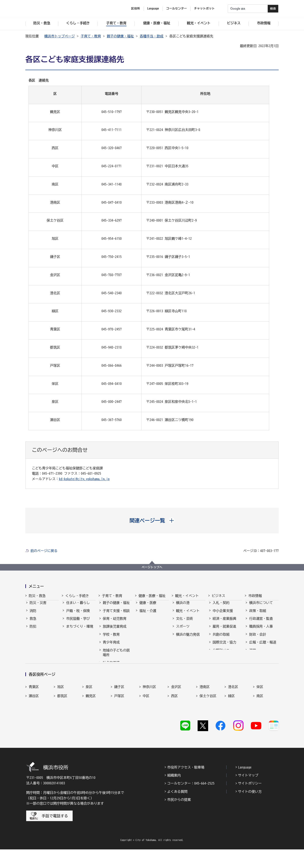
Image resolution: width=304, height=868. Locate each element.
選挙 (252, 654)
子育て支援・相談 (116, 615)
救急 (33, 622)
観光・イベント (187, 596)
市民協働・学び (78, 622)
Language (245, 786)
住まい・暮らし (78, 606)
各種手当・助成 (152, 36)
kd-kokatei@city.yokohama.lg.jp (84, 479)
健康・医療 (148, 606)
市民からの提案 (179, 818)
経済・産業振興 (224, 622)
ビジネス (218, 596)
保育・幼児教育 (115, 622)
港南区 (205, 711)
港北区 (233, 711)
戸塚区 (119, 721)
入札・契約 (221, 606)
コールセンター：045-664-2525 (191, 802)
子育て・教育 (91, 36)
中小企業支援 (223, 615)
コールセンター (176, 8)
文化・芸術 (185, 622)
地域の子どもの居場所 (116, 656)
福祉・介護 (148, 615)
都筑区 (62, 721)
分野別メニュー (224, 654)
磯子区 (119, 711)
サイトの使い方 (250, 810)
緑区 (231, 721)
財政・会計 (258, 638)
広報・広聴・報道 (263, 646)
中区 (146, 721)
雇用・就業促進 (224, 630)
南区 (260, 721)
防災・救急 (37, 596)
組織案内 (174, 794)
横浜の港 (183, 606)
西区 (174, 721)
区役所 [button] (136, 8)
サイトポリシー (250, 802)
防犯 (33, 630)
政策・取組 (258, 615)
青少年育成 (111, 646)
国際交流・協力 (224, 646)
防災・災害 (38, 606)
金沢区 (176, 711)
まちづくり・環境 (80, 630)
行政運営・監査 (261, 622)
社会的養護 (111, 666)
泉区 (89, 711)
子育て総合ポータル (116, 677)
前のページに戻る (44, 551)
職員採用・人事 (261, 630)
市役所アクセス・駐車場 (186, 786)
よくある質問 (177, 810)
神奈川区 (149, 711)
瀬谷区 (34, 721)
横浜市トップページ (60, 36)
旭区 (61, 711)
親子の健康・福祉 (120, 36)
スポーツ (183, 630)
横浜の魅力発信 (188, 638)
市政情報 (255, 596)
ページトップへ (152, 567)
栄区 (260, 711)
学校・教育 (111, 638)
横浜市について (261, 606)
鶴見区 (91, 721)
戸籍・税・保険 (78, 615)
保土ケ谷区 (208, 721)
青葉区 (34, 711)
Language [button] (153, 8)
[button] (152, 521)
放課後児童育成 (115, 630)
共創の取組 (221, 638)
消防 (33, 615)
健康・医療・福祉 (152, 596)
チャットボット (204, 8)
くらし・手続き (77, 596)
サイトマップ (248, 794)
